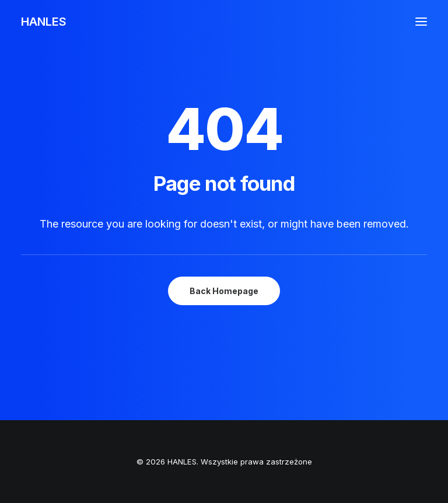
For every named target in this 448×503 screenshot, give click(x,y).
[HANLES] (44, 22)
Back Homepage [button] (224, 291)
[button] (421, 22)
